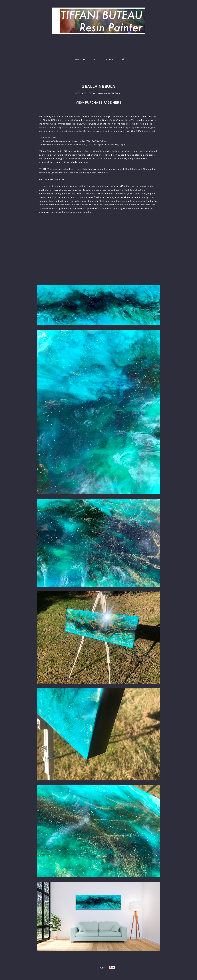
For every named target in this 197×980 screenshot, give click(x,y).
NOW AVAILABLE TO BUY (110, 93)
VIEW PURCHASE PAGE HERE (98, 102)
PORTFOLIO (81, 59)
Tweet (102, 968)
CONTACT (111, 59)
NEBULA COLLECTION (86, 93)
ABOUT (96, 59)
